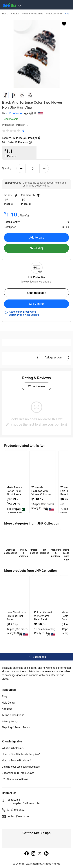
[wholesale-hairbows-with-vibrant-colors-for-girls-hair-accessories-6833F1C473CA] (43, 468)
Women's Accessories (32, 14)
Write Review (36, 386)
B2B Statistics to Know (15, 779)
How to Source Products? (16, 761)
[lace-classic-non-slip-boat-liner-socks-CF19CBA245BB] (17, 593)
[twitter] (40, 854)
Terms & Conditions (13, 715)
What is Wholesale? (13, 748)
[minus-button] (21, 168)
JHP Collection (15, 113)
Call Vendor (36, 304)
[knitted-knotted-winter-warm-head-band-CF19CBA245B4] (45, 593)
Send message (36, 293)
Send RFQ (36, 248)
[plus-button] (44, 168)
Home (5, 14)
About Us (7, 709)
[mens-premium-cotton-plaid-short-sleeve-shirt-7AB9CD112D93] (16, 468)
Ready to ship (10, 119)
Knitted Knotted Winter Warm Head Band (43, 616)
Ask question (53, 357)
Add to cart (37, 238)
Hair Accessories (54, 14)
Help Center (9, 703)
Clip (67, 14)
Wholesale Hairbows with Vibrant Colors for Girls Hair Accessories (41, 494)
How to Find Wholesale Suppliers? (21, 754)
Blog (4, 696)
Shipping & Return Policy (16, 727)
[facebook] (27, 854)
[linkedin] (46, 854)
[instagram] (33, 854)
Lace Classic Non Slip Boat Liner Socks (17, 616)
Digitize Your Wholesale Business (21, 767)
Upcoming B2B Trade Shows (18, 773)
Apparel (15, 14)
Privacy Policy (10, 721)
